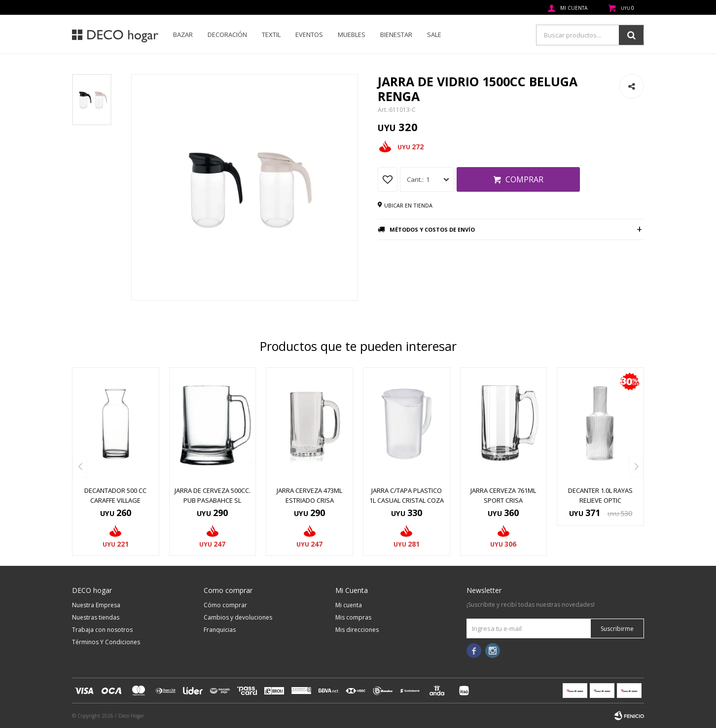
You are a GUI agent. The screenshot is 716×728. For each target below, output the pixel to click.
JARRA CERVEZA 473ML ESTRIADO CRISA (309, 495)
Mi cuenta (349, 605)
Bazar (183, 35)
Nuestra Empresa (96, 605)
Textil (271, 35)
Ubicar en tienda (408, 205)
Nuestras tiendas (96, 617)
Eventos (309, 35)
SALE (434, 35)
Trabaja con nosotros (102, 630)
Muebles (352, 35)
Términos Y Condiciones (106, 642)
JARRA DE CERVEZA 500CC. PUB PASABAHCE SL (213, 495)
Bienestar (396, 35)
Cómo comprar (225, 605)
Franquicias (220, 630)
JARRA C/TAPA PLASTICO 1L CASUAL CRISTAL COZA (407, 495)
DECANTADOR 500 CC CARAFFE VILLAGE (115, 495)
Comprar (524, 179)
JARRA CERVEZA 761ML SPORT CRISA (503, 495)
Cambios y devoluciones (238, 617)
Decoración (227, 35)
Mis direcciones (357, 630)
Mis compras (353, 617)
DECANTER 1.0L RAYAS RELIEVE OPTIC (600, 495)
